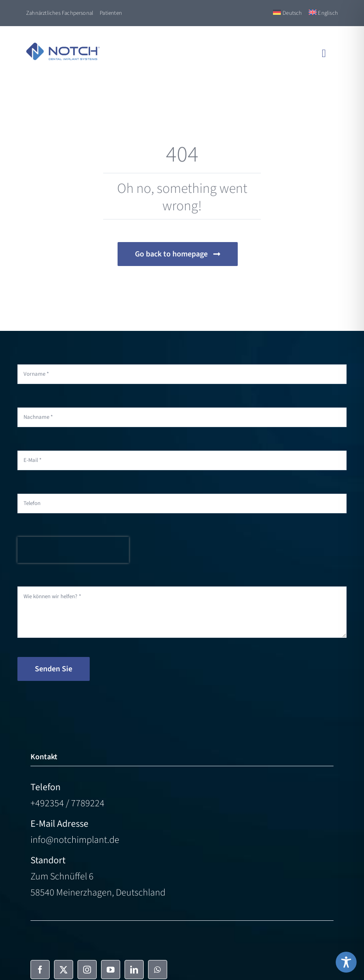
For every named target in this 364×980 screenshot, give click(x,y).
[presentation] (73, 550)
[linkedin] (134, 970)
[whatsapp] (158, 970)
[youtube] (111, 970)
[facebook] (40, 970)
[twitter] (64, 970)
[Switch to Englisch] (323, 13)
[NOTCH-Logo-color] (63, 47)
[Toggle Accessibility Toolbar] (346, 962)
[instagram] (87, 970)
